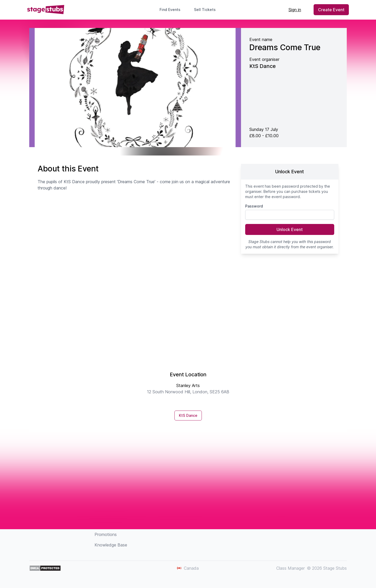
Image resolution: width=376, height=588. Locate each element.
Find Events (170, 10)
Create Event (331, 10)
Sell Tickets (207, 10)
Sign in (295, 10)
